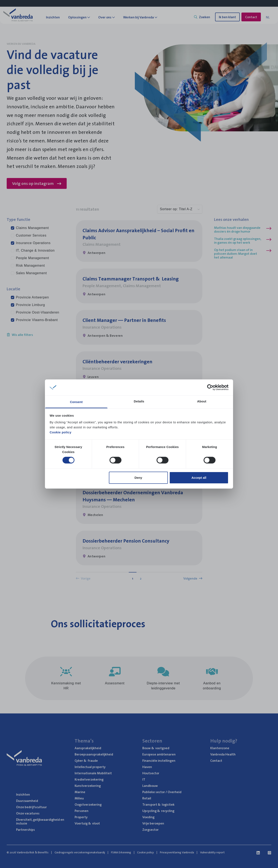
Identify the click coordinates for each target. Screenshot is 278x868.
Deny (138, 478)
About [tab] (202, 401)
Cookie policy (61, 432)
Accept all (199, 478)
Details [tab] (139, 401)
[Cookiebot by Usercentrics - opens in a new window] (210, 387)
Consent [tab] (76, 402)
